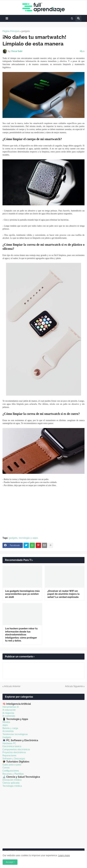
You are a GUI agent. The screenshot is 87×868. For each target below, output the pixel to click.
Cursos (6, 768)
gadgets (25, 31)
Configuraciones (11, 771)
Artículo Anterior (12, 686)
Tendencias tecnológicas (15, 734)
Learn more (64, 855)
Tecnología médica (12, 786)
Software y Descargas (14, 759)
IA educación (9, 710)
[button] (7, 18)
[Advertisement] (43, 512)
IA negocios (8, 713)
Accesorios (8, 731)
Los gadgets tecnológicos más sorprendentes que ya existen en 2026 (22, 594)
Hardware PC (9, 743)
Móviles (6, 722)
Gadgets (7, 737)
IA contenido (9, 716)
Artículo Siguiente (74, 686)
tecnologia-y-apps (28, 538)
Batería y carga (10, 728)
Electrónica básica (12, 746)
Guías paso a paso (12, 765)
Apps (5, 725)
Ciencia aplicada (11, 783)
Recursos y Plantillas (13, 774)
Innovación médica (12, 780)
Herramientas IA (11, 707)
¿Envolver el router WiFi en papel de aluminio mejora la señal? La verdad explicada (63, 594)
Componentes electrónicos (16, 749)
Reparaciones (9, 755)
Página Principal (11, 31)
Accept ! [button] (10, 862)
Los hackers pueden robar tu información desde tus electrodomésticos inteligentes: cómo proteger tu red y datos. (21, 635)
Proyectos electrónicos (14, 752)
